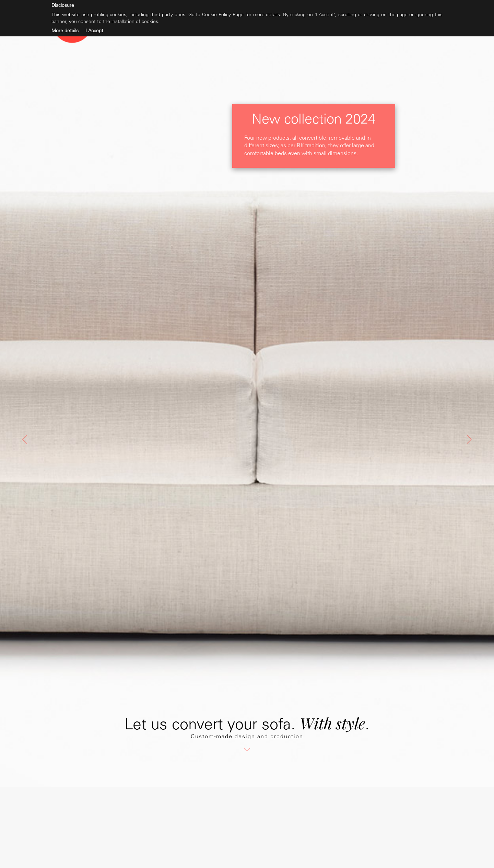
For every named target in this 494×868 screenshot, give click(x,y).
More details (65, 31)
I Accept (94, 31)
